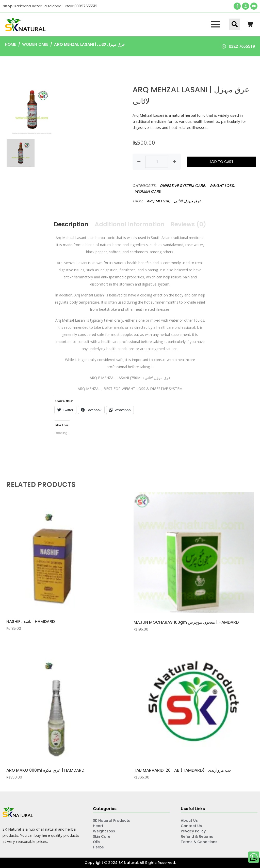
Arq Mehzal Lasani (71, 238)
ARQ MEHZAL (158, 201)
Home (11, 44)
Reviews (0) (190, 224)
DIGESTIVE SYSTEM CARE (183, 185)
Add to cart (222, 162)
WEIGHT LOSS (222, 185)
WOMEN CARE (35, 44)
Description (70, 224)
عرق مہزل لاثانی (188, 201)
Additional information (130, 224)
